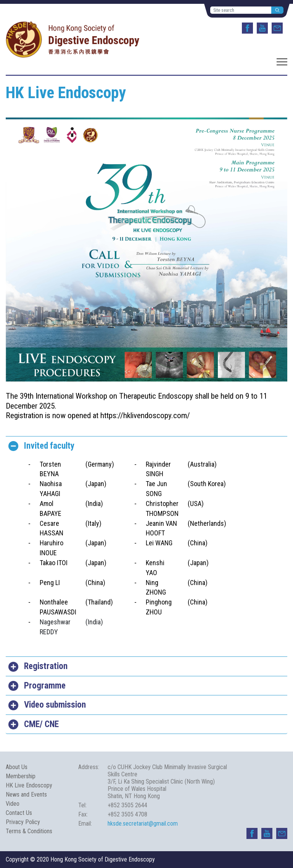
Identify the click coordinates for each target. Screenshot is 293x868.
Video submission (55, 705)
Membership (21, 776)
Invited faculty (49, 446)
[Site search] (241, 10)
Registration (46, 666)
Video (13, 804)
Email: (85, 824)
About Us (17, 767)
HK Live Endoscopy (29, 785)
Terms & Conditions (29, 831)
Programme (45, 686)
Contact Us (19, 813)
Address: (89, 767)
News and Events (26, 794)
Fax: (83, 814)
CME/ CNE (41, 724)
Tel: (82, 805)
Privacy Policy (23, 822)
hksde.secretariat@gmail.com (143, 824)
